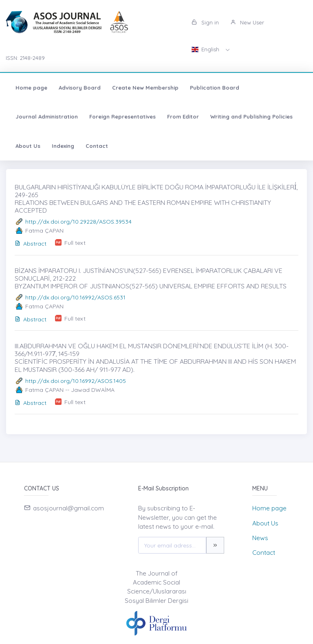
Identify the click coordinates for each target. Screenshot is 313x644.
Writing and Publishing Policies (251, 116)
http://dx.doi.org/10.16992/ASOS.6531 (75, 297)
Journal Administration (47, 116)
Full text (75, 243)
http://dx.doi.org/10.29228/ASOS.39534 (78, 222)
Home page (31, 88)
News (260, 538)
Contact (97, 146)
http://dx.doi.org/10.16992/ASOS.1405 (76, 381)
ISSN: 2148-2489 (25, 58)
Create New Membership (145, 88)
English (206, 49)
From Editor (183, 116)
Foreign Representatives (122, 116)
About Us (28, 146)
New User (247, 22)
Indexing (63, 146)
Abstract (31, 244)
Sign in (205, 22)
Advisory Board (80, 88)
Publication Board (215, 88)
